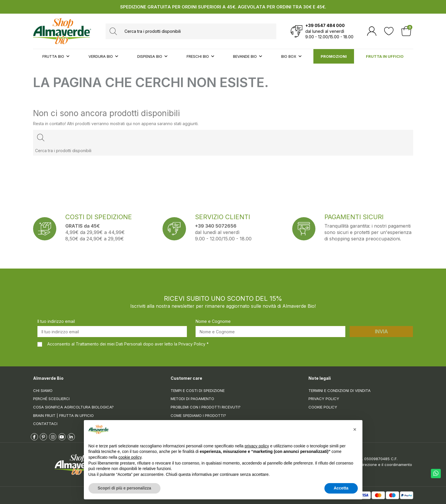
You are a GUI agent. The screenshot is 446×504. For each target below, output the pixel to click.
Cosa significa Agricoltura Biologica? (73, 407)
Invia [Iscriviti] (381, 332)
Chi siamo (43, 390)
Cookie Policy (323, 407)
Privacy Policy (324, 399)
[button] (355, 429)
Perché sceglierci (51, 399)
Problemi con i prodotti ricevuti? (206, 407)
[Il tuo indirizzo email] (112, 332)
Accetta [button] (341, 488)
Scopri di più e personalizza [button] (124, 488)
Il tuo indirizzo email (56, 321)
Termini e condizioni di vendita (340, 390)
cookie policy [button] (130, 457)
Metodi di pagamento (192, 399)
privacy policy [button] (257, 446)
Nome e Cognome (213, 321)
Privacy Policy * (194, 344)
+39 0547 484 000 (325, 25)
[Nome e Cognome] (270, 332)
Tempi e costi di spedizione (198, 390)
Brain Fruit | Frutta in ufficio (63, 415)
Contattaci (45, 424)
